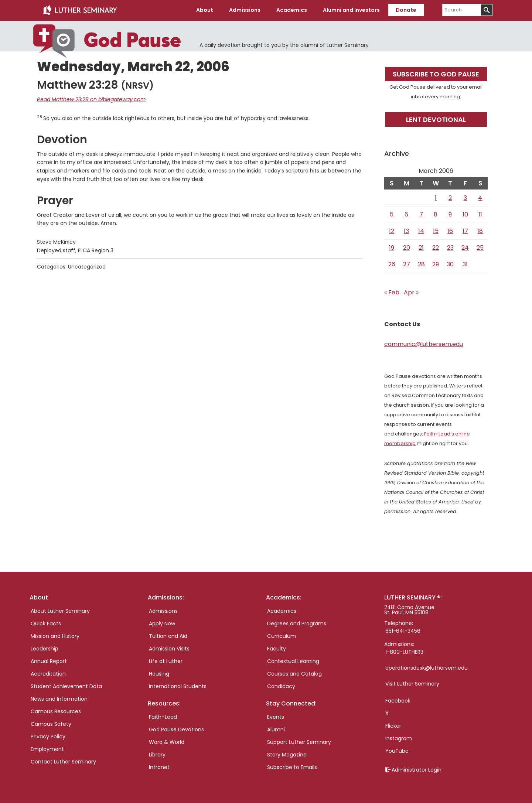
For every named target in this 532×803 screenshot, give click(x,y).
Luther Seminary (80, 10)
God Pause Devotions (176, 729)
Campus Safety (51, 724)
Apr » (411, 292)
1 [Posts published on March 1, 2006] (436, 198)
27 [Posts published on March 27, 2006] (407, 264)
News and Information (59, 699)
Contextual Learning (293, 661)
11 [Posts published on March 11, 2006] (480, 214)
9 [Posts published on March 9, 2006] (450, 214)
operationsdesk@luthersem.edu (427, 668)
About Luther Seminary (60, 611)
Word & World (167, 742)
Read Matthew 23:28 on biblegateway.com (91, 99)
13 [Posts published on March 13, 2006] (406, 231)
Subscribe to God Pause (436, 74)
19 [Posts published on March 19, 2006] (392, 248)
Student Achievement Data (66, 686)
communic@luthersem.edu (424, 344)
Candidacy (281, 686)
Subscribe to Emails (292, 767)
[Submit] (486, 10)
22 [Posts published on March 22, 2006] (436, 248)
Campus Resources (56, 711)
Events (276, 717)
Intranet (159, 767)
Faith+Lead (163, 717)
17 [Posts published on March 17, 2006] (465, 231)
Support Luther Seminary (299, 742)
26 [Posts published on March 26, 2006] (392, 264)
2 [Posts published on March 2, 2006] (450, 198)
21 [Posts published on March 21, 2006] (421, 248)
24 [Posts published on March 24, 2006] (465, 248)
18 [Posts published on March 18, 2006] (480, 231)
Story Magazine (287, 755)
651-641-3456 (403, 631)
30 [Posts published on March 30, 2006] (450, 264)
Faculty (277, 649)
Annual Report (49, 661)
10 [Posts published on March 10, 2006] (465, 214)
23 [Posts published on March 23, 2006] (450, 248)
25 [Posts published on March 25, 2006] (480, 248)
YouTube (397, 751)
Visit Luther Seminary (412, 684)
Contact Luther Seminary (63, 762)
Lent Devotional (436, 119)
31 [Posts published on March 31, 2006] (465, 264)
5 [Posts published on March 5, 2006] (392, 214)
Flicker (393, 726)
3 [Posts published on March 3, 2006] (465, 198)
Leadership (45, 649)
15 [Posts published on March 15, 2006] (436, 231)
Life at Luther (166, 661)
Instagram (399, 738)
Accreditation (48, 674)
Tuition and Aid (168, 636)
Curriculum (282, 636)
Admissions (163, 611)
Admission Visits (169, 649)
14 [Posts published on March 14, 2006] (421, 231)
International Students (178, 686)
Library (157, 755)
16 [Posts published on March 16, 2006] (450, 231)
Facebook (398, 701)
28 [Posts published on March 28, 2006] (421, 264)
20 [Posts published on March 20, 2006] (407, 248)
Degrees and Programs (297, 623)
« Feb (392, 292)
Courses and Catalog (294, 674)
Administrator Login (417, 770)
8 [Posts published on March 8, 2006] (436, 214)
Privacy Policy (48, 737)
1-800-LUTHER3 (404, 652)
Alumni (276, 729)
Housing (159, 674)
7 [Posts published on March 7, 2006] (421, 214)
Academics (282, 611)
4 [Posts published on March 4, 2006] (480, 198)
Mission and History (55, 636)
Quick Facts (46, 623)
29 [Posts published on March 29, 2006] (436, 264)
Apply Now (162, 623)
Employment (47, 749)
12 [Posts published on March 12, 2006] (392, 231)
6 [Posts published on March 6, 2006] (406, 214)
